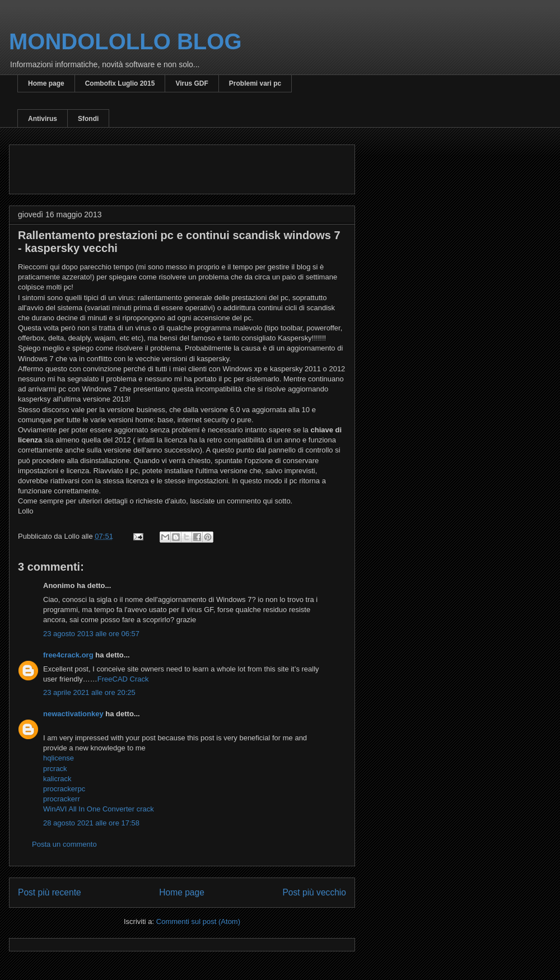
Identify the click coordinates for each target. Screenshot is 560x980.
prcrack (55, 769)
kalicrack (57, 779)
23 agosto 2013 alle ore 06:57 (91, 634)
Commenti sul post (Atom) (198, 921)
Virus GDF (192, 83)
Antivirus (43, 119)
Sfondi (88, 119)
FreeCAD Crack (123, 679)
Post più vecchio (314, 892)
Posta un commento (64, 844)
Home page (46, 83)
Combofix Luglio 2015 (120, 83)
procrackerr (62, 799)
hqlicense (59, 758)
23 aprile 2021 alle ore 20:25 (89, 692)
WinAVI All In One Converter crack (99, 809)
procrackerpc (64, 789)
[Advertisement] (149, 166)
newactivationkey (73, 714)
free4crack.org (68, 655)
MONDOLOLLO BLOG (125, 41)
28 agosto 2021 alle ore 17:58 (91, 823)
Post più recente (50, 892)
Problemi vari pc (255, 83)
